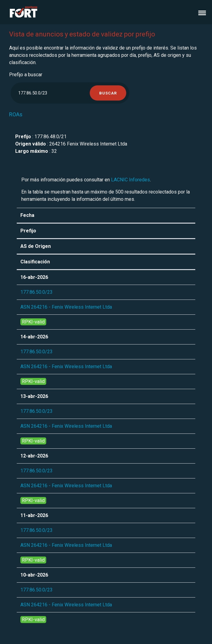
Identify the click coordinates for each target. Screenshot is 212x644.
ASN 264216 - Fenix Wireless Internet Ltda (66, 307)
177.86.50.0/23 (36, 292)
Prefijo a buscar (26, 75)
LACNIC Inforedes (130, 180)
